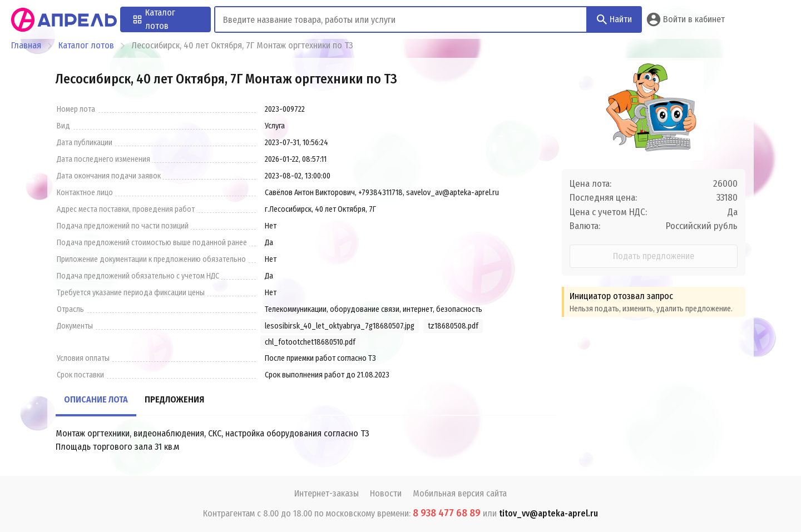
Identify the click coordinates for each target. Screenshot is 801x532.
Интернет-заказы (327, 493)
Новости (386, 493)
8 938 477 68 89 (447, 513)
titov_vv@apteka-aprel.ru (548, 513)
